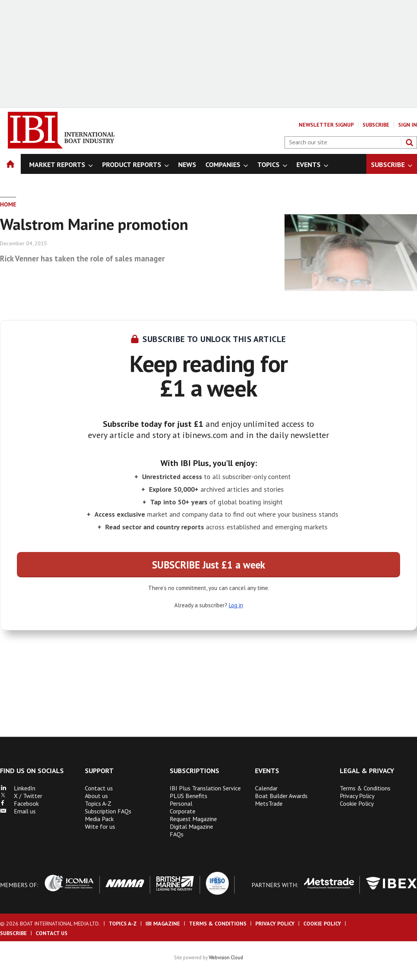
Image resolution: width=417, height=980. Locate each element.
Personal (181, 803)
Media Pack (99, 819)
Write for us (100, 826)
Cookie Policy (357, 803)
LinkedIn (18, 788)
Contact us (99, 788)
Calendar (266, 788)
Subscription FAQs (108, 811)
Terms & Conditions (365, 788)
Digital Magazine (191, 826)
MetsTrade (269, 803)
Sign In (408, 125)
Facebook (19, 803)
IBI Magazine (163, 924)
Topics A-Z (98, 803)
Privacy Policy (357, 796)
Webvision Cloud (226, 957)
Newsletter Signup (326, 125)
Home (8, 204)
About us (96, 796)
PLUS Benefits (189, 796)
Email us (18, 811)
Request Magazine (193, 819)
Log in (236, 605)
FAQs (177, 834)
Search (409, 142)
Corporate (183, 811)
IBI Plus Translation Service (205, 788)
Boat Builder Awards (281, 796)
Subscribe (376, 125)
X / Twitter (21, 796)
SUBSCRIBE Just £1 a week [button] (208, 565)
